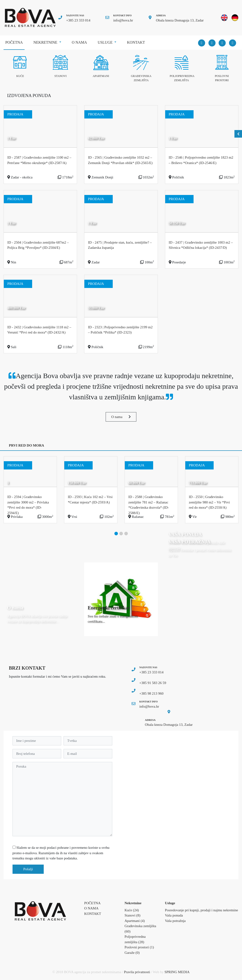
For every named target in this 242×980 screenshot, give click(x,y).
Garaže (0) (132, 953)
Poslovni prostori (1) (139, 947)
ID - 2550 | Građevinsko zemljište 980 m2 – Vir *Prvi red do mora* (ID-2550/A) (209, 502)
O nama (79, 42)
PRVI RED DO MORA (27, 445)
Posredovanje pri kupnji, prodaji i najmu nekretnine (202, 910)
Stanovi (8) (132, 915)
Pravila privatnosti (137, 972)
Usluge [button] (106, 42)
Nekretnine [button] (46, 42)
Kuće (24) (132, 910)
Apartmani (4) (135, 921)
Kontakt (136, 42)
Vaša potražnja (175, 921)
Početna (15, 41)
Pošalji (28, 869)
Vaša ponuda (174, 915)
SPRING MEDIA (177, 972)
